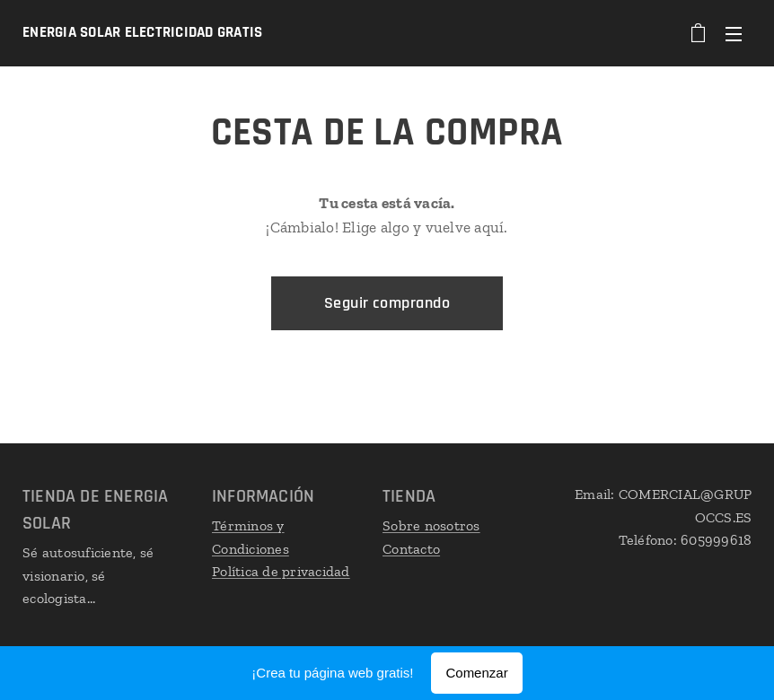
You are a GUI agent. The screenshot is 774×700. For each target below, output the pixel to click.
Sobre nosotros (431, 525)
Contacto (411, 548)
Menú (734, 34)
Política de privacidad (281, 571)
